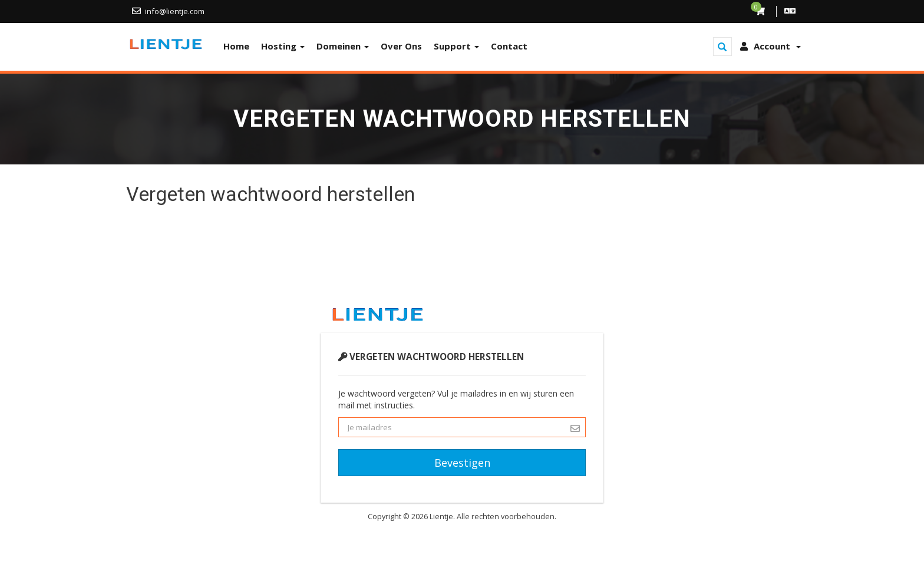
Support (456, 46)
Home (236, 46)
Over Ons (401, 46)
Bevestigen (462, 463)
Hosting (283, 46)
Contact (509, 46)
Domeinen (343, 46)
